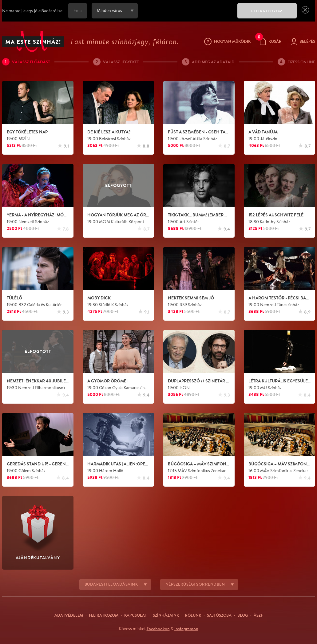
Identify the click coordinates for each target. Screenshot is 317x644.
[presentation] (186, 15)
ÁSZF (258, 615)
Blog (243, 615)
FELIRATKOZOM (267, 11)
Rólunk (193, 615)
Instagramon (186, 629)
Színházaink (166, 615)
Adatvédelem (69, 615)
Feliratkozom (104, 615)
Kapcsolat (136, 615)
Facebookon (158, 629)
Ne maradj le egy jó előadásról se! (33, 11)
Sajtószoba (219, 615)
